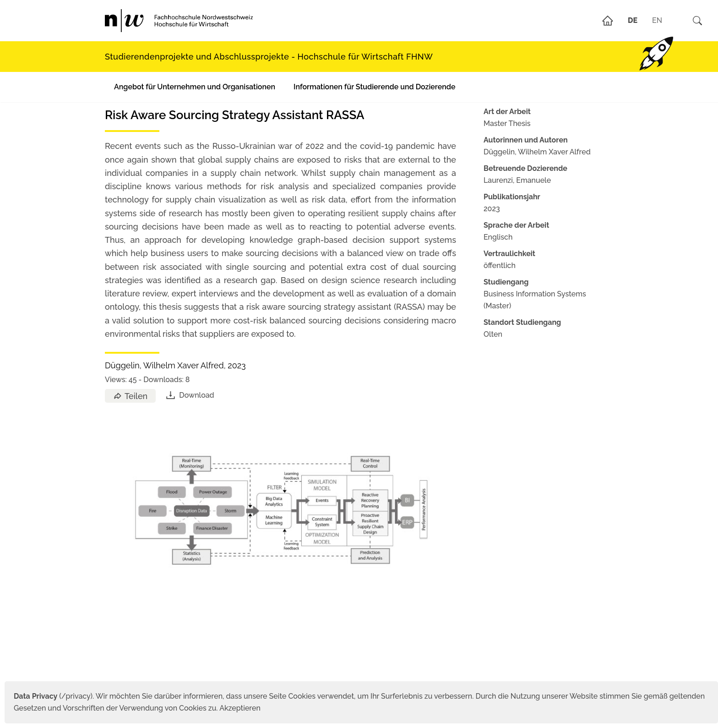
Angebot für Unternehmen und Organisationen (195, 87)
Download (189, 395)
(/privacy (52, 696)
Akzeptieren (240, 708)
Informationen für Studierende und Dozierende (374, 87)
